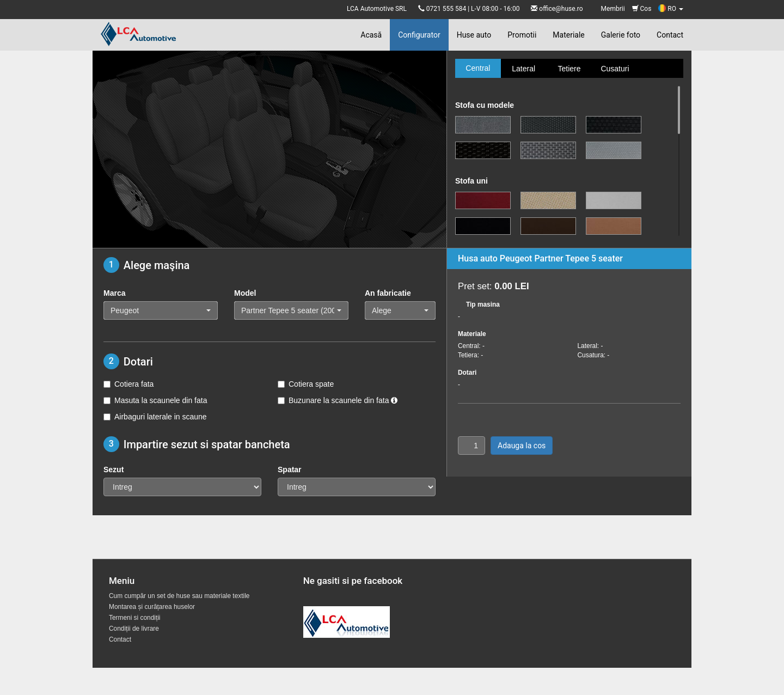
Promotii (522, 35)
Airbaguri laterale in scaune (155, 417)
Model (245, 293)
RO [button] (671, 9)
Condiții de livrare (134, 629)
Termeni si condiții (135, 618)
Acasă (371, 35)
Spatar (290, 470)
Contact (670, 35)
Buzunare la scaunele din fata (338, 400)
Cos (642, 9)
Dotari (467, 373)
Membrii (613, 9)
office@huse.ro (561, 9)
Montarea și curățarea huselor (152, 607)
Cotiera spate (306, 384)
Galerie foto (621, 35)
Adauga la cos (522, 446)
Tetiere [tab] (569, 69)
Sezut (114, 470)
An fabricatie (388, 293)
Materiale (568, 35)
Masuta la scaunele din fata (155, 400)
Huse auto (474, 35)
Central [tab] (478, 68)
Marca (114, 293)
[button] (161, 310)
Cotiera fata (128, 384)
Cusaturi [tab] (615, 69)
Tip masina (483, 304)
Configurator (419, 35)
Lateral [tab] (523, 69)
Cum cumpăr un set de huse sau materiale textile (179, 596)
